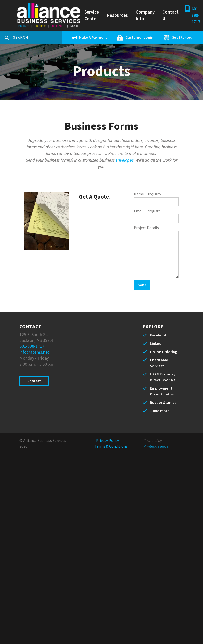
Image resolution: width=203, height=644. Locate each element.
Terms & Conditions (111, 446)
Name (139, 194)
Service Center (92, 16)
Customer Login (139, 38)
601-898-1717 (196, 15)
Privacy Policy (107, 441)
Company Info (145, 16)
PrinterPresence (156, 446)
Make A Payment (93, 38)
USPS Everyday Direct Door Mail (164, 377)
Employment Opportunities (162, 391)
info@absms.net (34, 352)
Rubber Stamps (163, 403)
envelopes (125, 160)
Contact (34, 381)
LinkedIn (157, 344)
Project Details (146, 228)
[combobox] (38, 38)
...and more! (160, 411)
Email (139, 211)
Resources (117, 15)
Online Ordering (164, 352)
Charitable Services (159, 363)
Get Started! (182, 38)
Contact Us (170, 16)
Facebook (158, 335)
